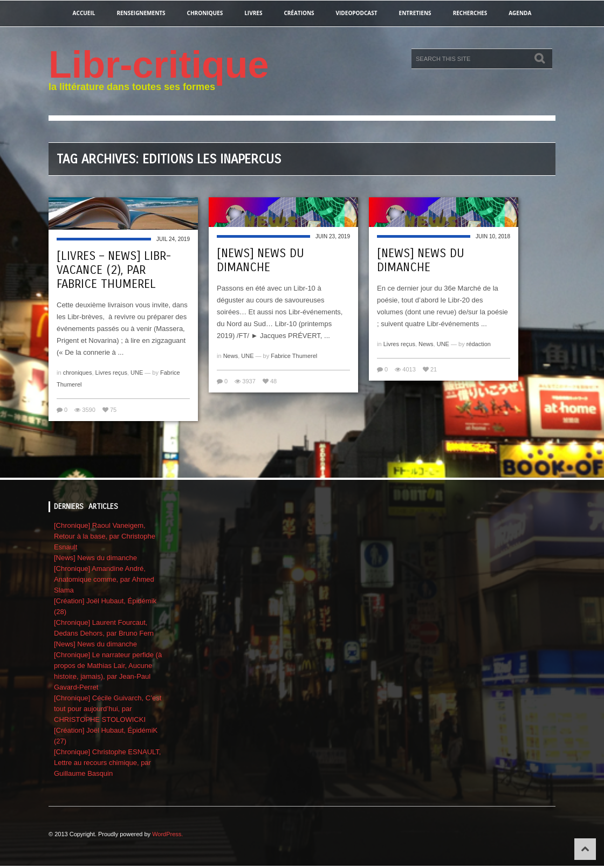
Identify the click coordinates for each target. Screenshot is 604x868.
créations (299, 13)
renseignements (141, 13)
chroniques (205, 13)
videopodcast (357, 13)
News (231, 356)
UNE (137, 373)
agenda (520, 13)
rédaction (479, 344)
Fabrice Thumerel (294, 356)
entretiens (415, 13)
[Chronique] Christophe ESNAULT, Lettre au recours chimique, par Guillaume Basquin (107, 763)
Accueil (84, 13)
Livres (253, 13)
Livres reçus (111, 373)
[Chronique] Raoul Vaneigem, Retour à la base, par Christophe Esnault (105, 536)
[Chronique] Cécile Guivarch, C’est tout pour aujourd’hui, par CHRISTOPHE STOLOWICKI (108, 709)
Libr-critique (159, 65)
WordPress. (167, 834)
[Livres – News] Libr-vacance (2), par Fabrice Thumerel (114, 270)
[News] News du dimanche (260, 260)
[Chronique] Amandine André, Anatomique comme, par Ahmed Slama (104, 579)
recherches (470, 13)
